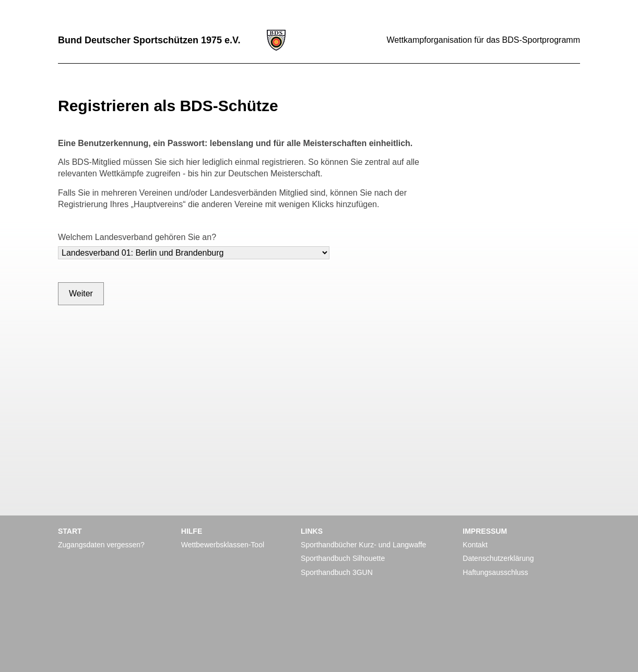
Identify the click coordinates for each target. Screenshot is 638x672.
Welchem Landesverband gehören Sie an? (137, 237)
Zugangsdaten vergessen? (101, 545)
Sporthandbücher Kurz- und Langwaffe (363, 545)
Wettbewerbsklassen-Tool (223, 545)
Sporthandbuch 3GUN (337, 572)
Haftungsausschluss (495, 572)
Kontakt (475, 545)
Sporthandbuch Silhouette (343, 558)
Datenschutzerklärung (498, 558)
